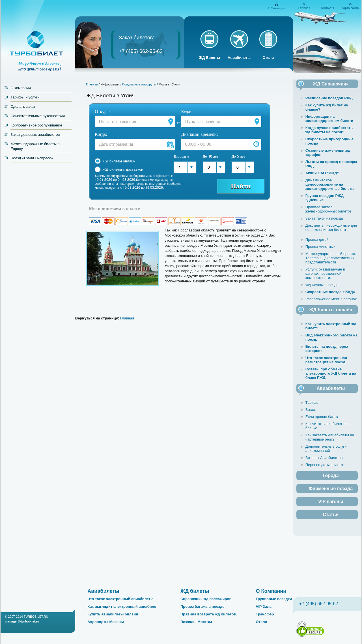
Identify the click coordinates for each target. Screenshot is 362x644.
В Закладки (276, 8)
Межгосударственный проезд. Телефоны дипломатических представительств (331, 258)
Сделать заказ (23, 107)
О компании (21, 88)
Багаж (311, 410)
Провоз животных (320, 247)
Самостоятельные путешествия (38, 116)
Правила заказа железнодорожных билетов (329, 209)
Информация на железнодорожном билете (329, 119)
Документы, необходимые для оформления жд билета (331, 227)
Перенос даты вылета (324, 465)
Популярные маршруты (139, 84)
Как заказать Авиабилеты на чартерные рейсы (330, 437)
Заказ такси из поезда (324, 218)
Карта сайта (350, 8)
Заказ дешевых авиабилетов (35, 135)
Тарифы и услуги (25, 97)
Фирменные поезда (322, 285)
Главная (304, 8)
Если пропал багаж (322, 417)
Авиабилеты (239, 58)
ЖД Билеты (209, 58)
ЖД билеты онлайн (119, 161)
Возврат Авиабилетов (324, 458)
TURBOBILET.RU (36, 617)
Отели (268, 58)
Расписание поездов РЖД (329, 98)
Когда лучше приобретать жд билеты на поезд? (329, 130)
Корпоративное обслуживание (36, 125)
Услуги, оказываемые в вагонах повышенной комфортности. (325, 273)
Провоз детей (317, 240)
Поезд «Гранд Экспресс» (32, 158)
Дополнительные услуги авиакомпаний (326, 448)
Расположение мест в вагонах (331, 299)
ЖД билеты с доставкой (123, 169)
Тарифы (312, 402)
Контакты (327, 8)
